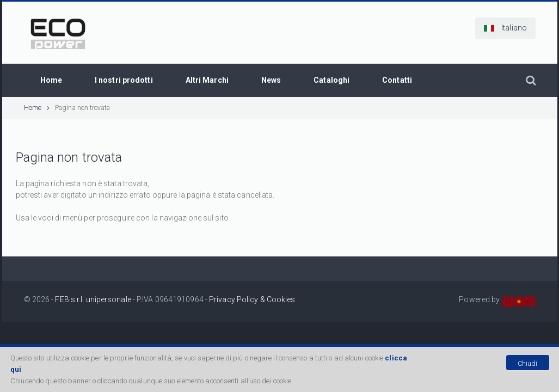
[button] (505, 28)
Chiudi (527, 363)
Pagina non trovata (82, 108)
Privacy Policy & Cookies (252, 299)
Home (37, 108)
